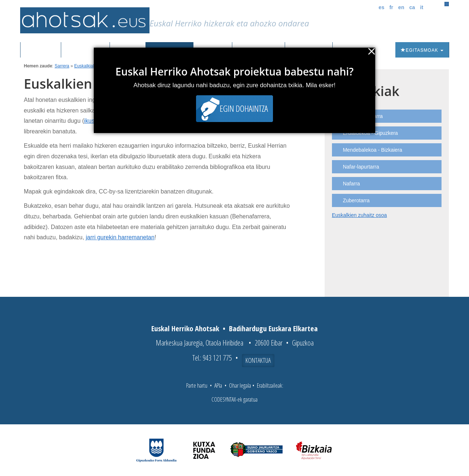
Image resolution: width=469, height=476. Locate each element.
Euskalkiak (84, 66)
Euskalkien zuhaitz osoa (359, 215)
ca (412, 7)
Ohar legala (240, 385)
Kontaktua (258, 360)
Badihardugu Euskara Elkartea (273, 329)
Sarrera (43, 50)
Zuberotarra (356, 200)
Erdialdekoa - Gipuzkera (370, 133)
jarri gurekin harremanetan (120, 237)
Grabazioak (85, 50)
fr (391, 7)
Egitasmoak (422, 50)
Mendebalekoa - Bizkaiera (373, 150)
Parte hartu (197, 385)
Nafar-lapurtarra (361, 167)
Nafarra (352, 184)
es (381, 7)
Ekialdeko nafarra (363, 116)
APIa (218, 385)
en (401, 7)
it (422, 7)
